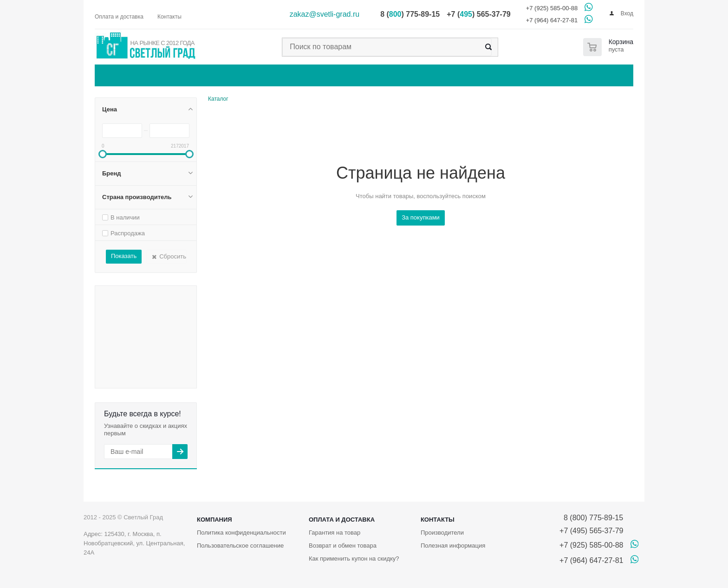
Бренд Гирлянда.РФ (123, 383)
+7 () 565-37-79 (478, 14)
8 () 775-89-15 (410, 14)
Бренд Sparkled (155, 359)
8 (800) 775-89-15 (591, 518)
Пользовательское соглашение (240, 546)
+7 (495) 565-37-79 (591, 531)
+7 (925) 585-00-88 (552, 8)
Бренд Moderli (158, 331)
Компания (214, 520)
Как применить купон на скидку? (354, 559)
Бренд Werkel (166, 374)
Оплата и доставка (342, 520)
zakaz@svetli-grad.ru (325, 14)
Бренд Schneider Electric (148, 352)
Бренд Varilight (166, 369)
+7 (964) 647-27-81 (552, 20)
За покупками (421, 217)
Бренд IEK (132, 295)
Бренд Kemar (134, 308)
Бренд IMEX (140, 301)
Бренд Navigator (133, 334)
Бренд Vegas (113, 375)
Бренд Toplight (143, 368)
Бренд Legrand (133, 315)
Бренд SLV (110, 355)
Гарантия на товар (335, 533)
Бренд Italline (164, 303)
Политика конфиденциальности (241, 533)
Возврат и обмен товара (343, 546)
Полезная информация (453, 546)
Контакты (438, 520)
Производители (442, 533)
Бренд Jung (111, 307)
